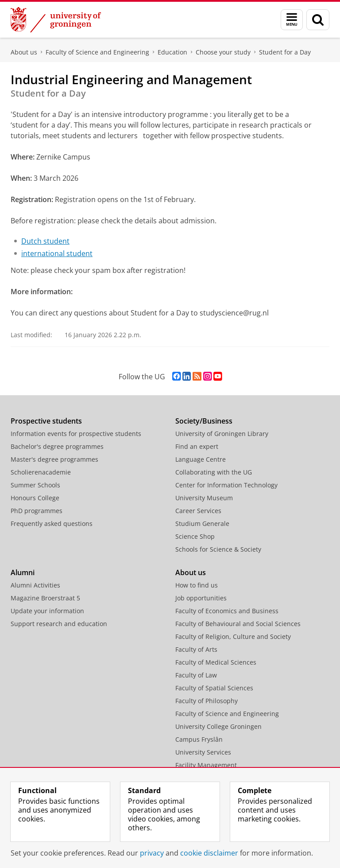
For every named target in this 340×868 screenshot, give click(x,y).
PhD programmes (37, 511)
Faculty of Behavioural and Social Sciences (238, 624)
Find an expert (197, 446)
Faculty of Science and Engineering (97, 52)
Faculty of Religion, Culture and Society (233, 636)
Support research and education (59, 624)
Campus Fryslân (199, 739)
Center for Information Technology (226, 485)
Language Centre (201, 459)
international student (57, 253)
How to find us (197, 585)
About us (24, 52)
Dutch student (45, 241)
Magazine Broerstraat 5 (45, 598)
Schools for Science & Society (218, 549)
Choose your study (223, 52)
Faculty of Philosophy (207, 701)
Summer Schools (35, 485)
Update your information (47, 611)
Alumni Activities (35, 585)
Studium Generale (202, 524)
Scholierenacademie (41, 472)
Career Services (198, 511)
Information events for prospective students (76, 434)
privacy (152, 853)
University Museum (204, 498)
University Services (203, 752)
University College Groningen (218, 726)
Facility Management (206, 765)
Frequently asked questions (52, 524)
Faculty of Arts (196, 649)
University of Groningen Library (222, 434)
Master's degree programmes (54, 459)
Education (172, 52)
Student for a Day (285, 52)
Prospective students (46, 421)
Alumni (23, 572)
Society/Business (204, 421)
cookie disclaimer (209, 853)
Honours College (35, 498)
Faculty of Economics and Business (227, 611)
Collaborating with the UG (214, 472)
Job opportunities (201, 598)
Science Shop (195, 536)
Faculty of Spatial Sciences (214, 688)
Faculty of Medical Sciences (216, 662)
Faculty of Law (196, 675)
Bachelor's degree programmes (57, 446)
